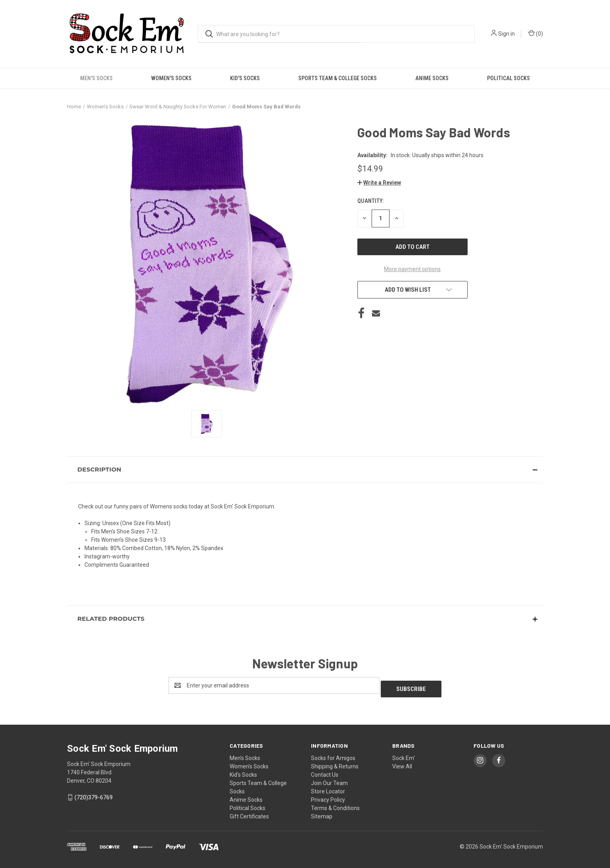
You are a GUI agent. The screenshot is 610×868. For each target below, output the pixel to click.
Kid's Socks (245, 78)
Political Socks (508, 78)
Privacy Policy (328, 796)
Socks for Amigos (333, 754)
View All (402, 763)
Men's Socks (96, 78)
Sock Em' (404, 754)
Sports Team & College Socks (338, 78)
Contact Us (325, 771)
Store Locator (328, 788)
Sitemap (322, 813)
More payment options (412, 269)
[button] (379, 183)
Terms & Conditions (335, 804)
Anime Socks (432, 78)
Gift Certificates (249, 813)
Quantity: (371, 201)
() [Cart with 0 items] (536, 33)
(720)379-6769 (94, 794)
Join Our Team (329, 779)
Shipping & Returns (335, 763)
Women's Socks (171, 78)
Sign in (506, 34)
